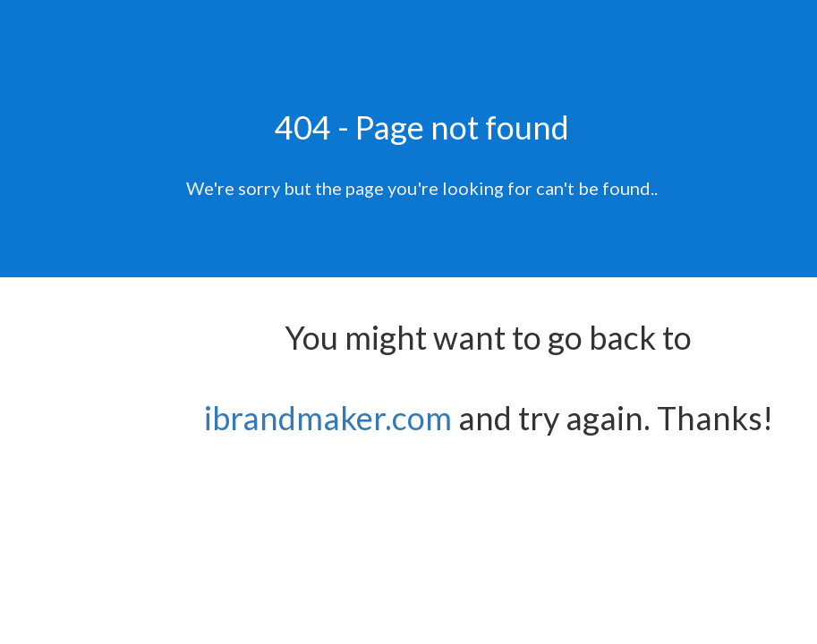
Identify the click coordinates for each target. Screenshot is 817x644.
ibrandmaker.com (328, 418)
